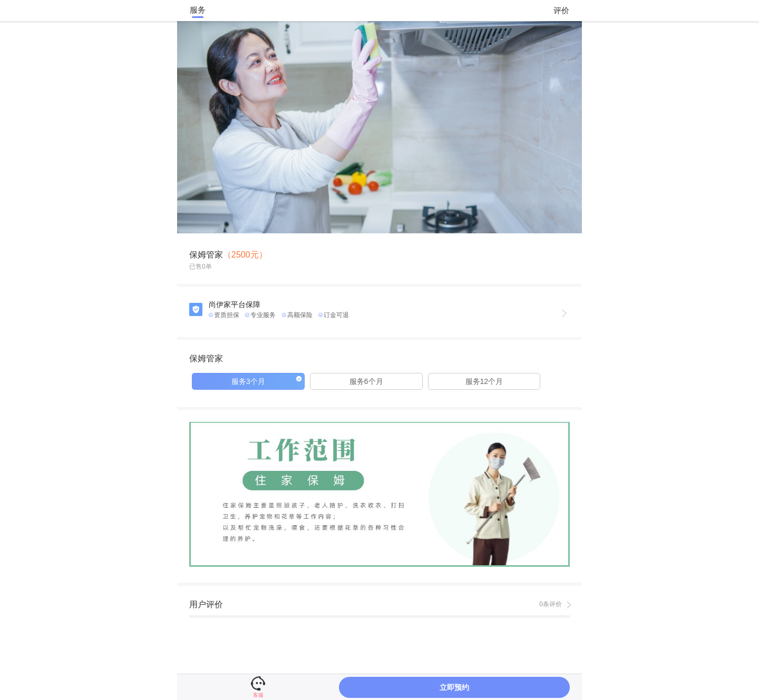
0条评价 (551, 604)
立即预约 (454, 687)
